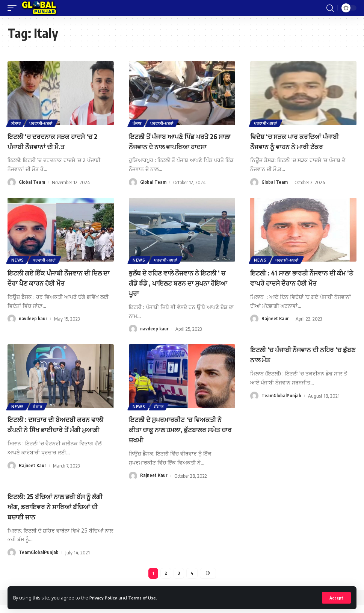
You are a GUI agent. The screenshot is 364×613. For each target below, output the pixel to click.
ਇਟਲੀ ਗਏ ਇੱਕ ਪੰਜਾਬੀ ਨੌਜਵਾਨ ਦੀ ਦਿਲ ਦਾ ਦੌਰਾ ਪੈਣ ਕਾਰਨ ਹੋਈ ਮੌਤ (55, 286)
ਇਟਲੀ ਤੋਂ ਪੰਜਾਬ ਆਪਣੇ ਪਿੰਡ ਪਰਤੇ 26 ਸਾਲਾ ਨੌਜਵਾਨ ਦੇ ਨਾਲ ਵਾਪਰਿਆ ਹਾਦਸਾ (180, 146)
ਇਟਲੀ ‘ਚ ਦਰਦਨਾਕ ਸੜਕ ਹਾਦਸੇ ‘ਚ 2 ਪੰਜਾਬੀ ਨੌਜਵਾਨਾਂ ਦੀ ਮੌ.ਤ (60, 141)
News (18, 268)
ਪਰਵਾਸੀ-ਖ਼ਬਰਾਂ (43, 123)
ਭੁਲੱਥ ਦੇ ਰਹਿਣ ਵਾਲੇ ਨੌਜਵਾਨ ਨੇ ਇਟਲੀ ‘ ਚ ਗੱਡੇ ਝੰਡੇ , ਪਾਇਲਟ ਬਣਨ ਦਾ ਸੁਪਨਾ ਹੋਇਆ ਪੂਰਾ (180, 291)
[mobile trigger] (14, 8)
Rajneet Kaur (275, 327)
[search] (330, 8)
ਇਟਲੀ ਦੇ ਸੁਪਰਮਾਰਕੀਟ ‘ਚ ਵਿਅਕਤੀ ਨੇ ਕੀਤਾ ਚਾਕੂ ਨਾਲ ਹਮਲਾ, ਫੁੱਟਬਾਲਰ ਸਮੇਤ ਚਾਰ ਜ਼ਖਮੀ (179, 437)
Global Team (32, 182)
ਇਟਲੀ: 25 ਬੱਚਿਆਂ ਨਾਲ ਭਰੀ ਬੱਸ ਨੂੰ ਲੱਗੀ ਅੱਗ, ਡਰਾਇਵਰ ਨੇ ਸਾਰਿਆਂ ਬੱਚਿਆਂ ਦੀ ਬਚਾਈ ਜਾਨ (55, 512)
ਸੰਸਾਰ (17, 123)
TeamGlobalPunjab (281, 403)
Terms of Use (149, 597)
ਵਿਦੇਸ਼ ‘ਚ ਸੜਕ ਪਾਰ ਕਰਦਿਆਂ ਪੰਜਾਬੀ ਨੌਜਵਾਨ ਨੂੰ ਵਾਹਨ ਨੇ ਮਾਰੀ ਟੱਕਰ (301, 141)
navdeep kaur (33, 327)
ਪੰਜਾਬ (138, 123)
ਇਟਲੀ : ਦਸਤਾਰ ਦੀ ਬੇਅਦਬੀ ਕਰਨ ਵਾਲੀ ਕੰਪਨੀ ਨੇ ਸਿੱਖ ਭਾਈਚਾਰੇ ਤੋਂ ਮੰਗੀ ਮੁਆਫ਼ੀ (58, 437)
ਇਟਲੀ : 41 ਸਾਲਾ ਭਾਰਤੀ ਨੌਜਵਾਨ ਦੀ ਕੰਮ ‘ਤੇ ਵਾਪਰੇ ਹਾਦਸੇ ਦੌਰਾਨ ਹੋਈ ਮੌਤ (300, 286)
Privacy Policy (106, 597)
